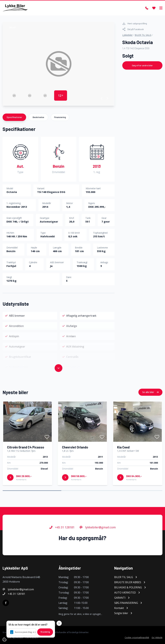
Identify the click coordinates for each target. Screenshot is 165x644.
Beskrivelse (38, 117)
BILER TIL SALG (143, 35)
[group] (59, 64)
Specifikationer (14, 117)
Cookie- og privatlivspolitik (137, 638)
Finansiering (60, 117)
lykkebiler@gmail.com (98, 534)
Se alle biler (150, 399)
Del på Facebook (133, 29)
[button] (102, 98)
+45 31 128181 (62, 534)
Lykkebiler (127, 35)
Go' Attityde (157, 638)
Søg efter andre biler (142, 65)
